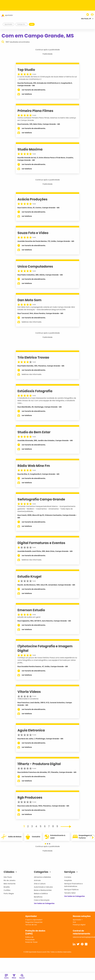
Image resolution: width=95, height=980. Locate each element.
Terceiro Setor (70, 893)
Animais (37, 880)
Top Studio (26, 70)
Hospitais (68, 880)
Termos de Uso (31, 925)
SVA (74, 922)
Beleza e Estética (41, 894)
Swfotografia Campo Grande (41, 499)
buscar (22, 977)
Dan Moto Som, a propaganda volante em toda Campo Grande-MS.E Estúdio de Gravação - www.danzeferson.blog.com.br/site (46, 308)
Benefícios (38, 897)
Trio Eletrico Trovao (33, 357)
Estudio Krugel (29, 576)
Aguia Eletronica (31, 730)
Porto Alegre (9, 894)
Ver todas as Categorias (44, 903)
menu (6, 977)
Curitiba (7, 890)
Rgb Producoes (30, 797)
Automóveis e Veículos (43, 887)
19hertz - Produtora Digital (39, 764)
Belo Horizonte (10, 884)
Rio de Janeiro (10, 880)
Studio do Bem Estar (34, 432)
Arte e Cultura (40, 884)
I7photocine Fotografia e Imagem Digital (45, 648)
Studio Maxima (30, 149)
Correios (68, 877)
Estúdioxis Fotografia (35, 391)
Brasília (7, 887)
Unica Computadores (35, 266)
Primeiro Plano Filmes (35, 111)
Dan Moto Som (29, 300)
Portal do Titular (31, 942)
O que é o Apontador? (34, 920)
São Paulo (8, 877)
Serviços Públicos (71, 890)
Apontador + (78, 920)
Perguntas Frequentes (34, 922)
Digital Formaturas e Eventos (41, 543)
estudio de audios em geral (29, 617)
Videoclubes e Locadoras (28, 699)
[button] (46, 844)
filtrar (14, 977)
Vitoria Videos (29, 692)
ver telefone (27, 94)
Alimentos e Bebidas (42, 877)
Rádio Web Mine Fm (34, 466)
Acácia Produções (32, 199)
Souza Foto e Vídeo (33, 233)
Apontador (9, 24)
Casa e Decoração (42, 900)
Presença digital (79, 925)
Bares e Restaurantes (43, 890)
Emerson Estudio (31, 610)
